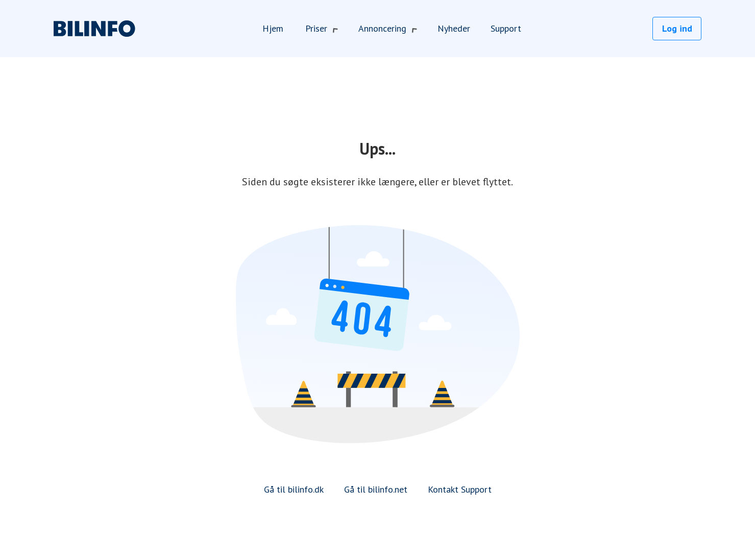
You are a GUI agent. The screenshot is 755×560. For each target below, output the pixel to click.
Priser (322, 28)
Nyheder (454, 28)
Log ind (677, 28)
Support (506, 28)
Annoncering (388, 28)
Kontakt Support (460, 489)
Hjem (273, 28)
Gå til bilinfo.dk (294, 489)
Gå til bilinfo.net (376, 489)
